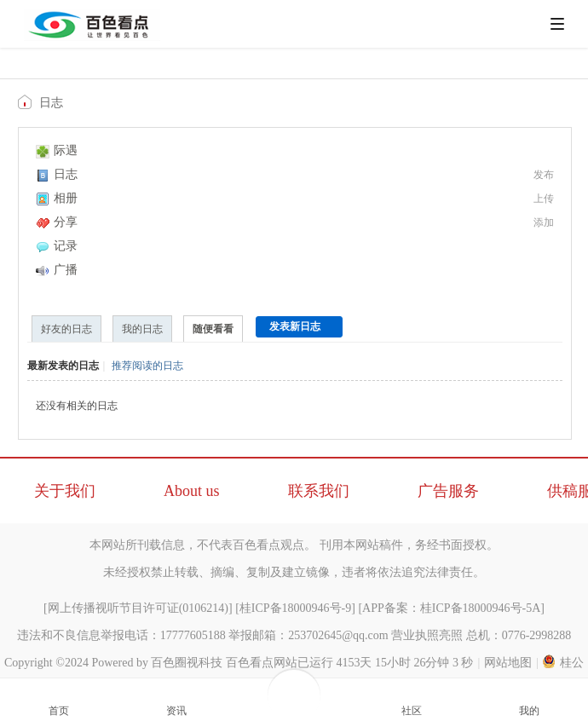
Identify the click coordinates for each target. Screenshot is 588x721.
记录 (57, 246)
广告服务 (448, 491)
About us (192, 491)
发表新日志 (295, 326)
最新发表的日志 (63, 366)
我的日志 (142, 329)
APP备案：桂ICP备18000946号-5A (451, 608)
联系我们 (319, 491)
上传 (544, 199)
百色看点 (26, 102)
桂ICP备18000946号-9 (295, 608)
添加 (544, 222)
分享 (57, 222)
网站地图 (508, 663)
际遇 (57, 150)
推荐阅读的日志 (147, 366)
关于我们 (65, 491)
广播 (57, 270)
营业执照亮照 (427, 635)
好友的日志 (66, 329)
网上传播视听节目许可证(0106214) (138, 608)
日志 (51, 103)
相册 (57, 198)
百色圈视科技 (187, 663)
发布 (544, 175)
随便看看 (213, 329)
